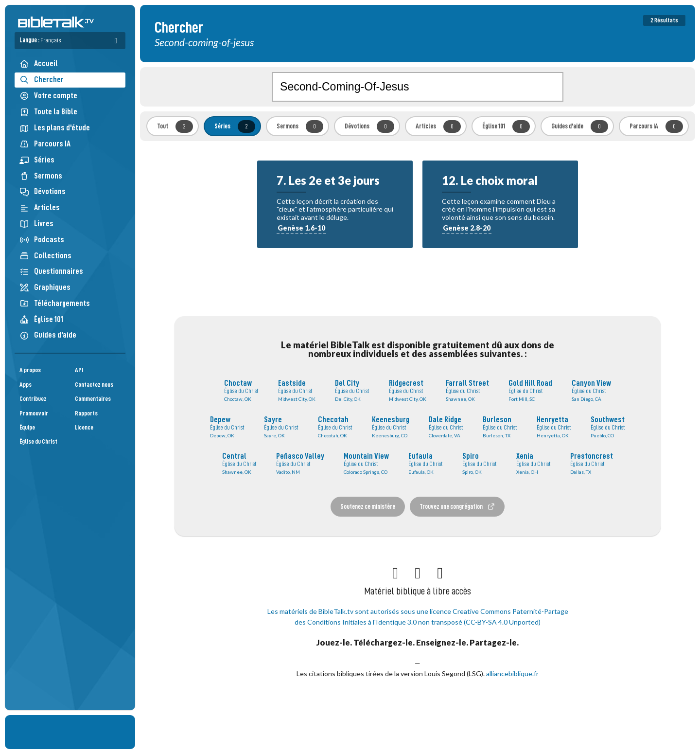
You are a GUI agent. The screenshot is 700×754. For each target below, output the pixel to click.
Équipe (27, 427)
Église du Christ (38, 441)
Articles (40, 207)
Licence (84, 427)
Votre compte (48, 96)
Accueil (39, 63)
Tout (175, 126)
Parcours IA (45, 144)
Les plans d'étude (55, 128)
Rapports (86, 413)
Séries (37, 160)
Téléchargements (55, 303)
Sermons (41, 176)
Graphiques (45, 287)
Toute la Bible (48, 112)
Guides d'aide (48, 335)
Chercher (42, 80)
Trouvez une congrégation (457, 507)
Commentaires (93, 399)
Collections (45, 256)
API (79, 370)
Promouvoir (34, 413)
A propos (30, 370)
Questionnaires (51, 271)
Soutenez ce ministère (368, 506)
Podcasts (42, 240)
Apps (26, 385)
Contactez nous (94, 385)
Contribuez (33, 399)
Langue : (40, 40)
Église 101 (41, 319)
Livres (36, 224)
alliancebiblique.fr (512, 673)
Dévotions (43, 191)
